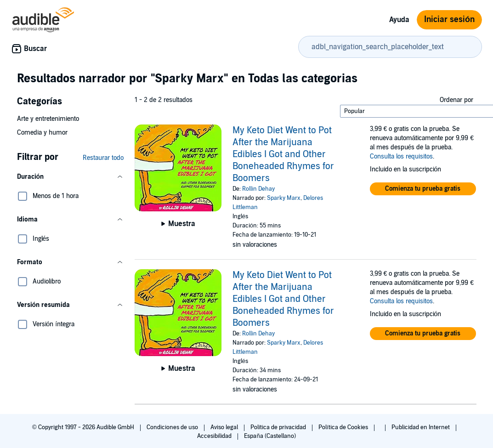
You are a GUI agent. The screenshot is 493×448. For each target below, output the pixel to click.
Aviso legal (225, 427)
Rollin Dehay (258, 189)
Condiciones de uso (173, 427)
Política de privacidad (279, 427)
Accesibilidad (215, 436)
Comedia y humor (42, 133)
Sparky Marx (284, 198)
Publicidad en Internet (421, 427)
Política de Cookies (344, 427)
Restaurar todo (103, 158)
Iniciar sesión (449, 20)
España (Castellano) (270, 436)
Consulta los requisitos (401, 156)
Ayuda (399, 20)
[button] (70, 177)
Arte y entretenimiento (48, 119)
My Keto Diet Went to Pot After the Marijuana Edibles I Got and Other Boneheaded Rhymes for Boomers (283, 154)
